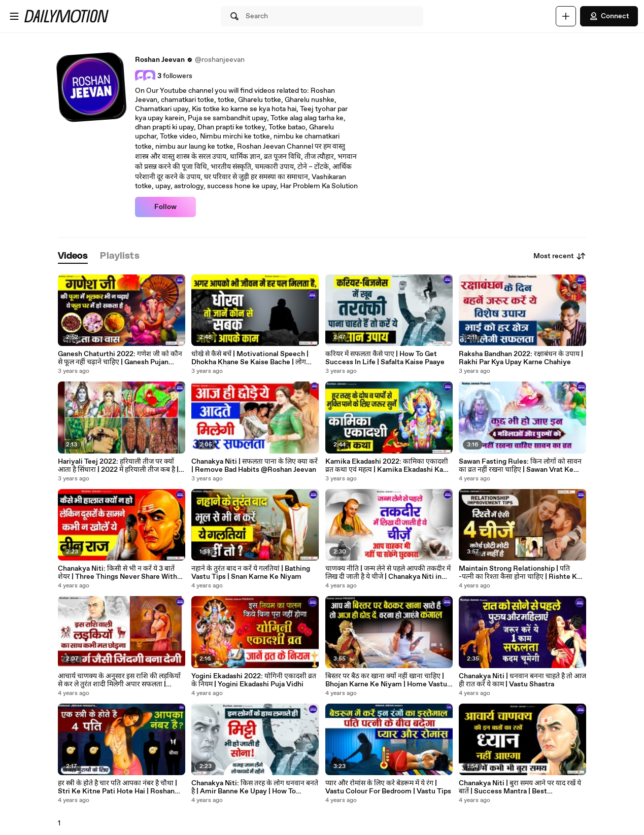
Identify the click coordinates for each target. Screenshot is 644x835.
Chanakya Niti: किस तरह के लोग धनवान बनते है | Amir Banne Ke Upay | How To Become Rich (255, 787)
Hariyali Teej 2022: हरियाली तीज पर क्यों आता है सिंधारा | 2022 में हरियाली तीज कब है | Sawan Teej (118, 466)
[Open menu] (14, 16)
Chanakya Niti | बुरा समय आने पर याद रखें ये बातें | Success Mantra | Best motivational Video (520, 787)
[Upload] (566, 16)
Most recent (560, 256)
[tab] (73, 256)
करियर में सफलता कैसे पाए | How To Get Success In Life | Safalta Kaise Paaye (385, 358)
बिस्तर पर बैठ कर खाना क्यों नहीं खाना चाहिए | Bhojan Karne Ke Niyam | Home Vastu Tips (386, 680)
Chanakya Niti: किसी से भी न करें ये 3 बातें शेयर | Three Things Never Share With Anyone (117, 573)
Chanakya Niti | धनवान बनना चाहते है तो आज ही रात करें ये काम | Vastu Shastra (522, 680)
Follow (165, 207)
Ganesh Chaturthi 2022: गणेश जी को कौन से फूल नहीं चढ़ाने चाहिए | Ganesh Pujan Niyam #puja (120, 358)
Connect (609, 16)
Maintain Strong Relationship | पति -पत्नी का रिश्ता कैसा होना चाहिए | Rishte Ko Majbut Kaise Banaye (520, 573)
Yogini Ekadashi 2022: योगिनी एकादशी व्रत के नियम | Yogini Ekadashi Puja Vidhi (254, 680)
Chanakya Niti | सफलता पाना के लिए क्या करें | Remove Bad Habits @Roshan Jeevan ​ (255, 466)
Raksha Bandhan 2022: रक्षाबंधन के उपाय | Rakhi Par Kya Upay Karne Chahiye (521, 358)
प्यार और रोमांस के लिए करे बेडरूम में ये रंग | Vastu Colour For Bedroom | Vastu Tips (388, 787)
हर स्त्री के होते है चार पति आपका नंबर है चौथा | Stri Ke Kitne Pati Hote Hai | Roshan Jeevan (117, 787)
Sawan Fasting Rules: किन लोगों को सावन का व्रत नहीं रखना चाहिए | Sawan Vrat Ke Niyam (520, 466)
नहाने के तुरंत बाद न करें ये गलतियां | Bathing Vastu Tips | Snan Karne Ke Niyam (251, 573)
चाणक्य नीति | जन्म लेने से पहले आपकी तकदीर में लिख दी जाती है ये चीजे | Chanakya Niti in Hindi (388, 573)
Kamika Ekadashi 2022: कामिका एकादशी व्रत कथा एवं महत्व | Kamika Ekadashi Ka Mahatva (387, 466)
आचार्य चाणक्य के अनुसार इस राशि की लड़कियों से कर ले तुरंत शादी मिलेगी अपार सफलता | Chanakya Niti (119, 680)
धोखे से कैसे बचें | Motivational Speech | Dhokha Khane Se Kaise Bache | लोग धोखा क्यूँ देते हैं (250, 358)
